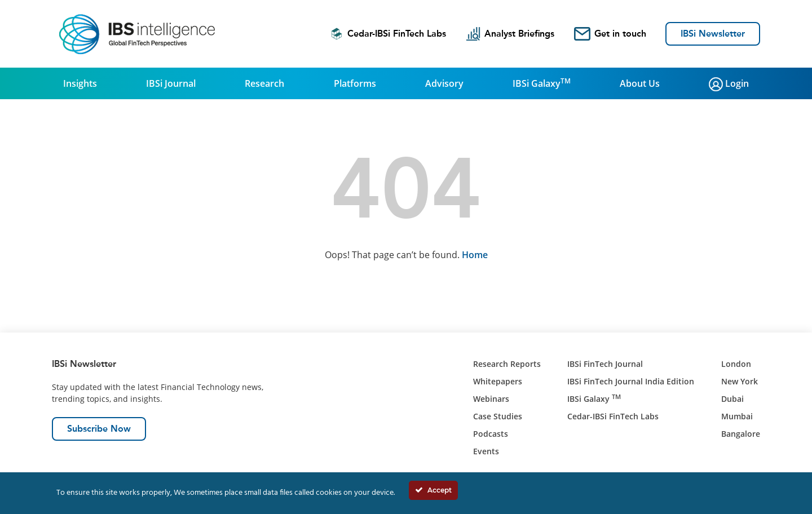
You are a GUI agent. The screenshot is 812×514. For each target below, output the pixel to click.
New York (740, 381)
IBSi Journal (171, 83)
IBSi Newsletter (713, 34)
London (736, 364)
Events (486, 451)
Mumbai (737, 416)
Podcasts (491, 434)
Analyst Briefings (510, 34)
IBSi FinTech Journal (605, 364)
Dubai (732, 399)
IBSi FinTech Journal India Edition (631, 381)
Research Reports (507, 364)
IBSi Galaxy (542, 83)
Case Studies (498, 416)
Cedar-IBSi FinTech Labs (388, 34)
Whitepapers (498, 381)
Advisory (444, 83)
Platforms (355, 83)
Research (264, 83)
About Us (640, 83)
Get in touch (610, 34)
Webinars (491, 399)
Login (729, 84)
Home (475, 255)
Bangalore (741, 434)
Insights (80, 83)
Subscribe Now (99, 429)
